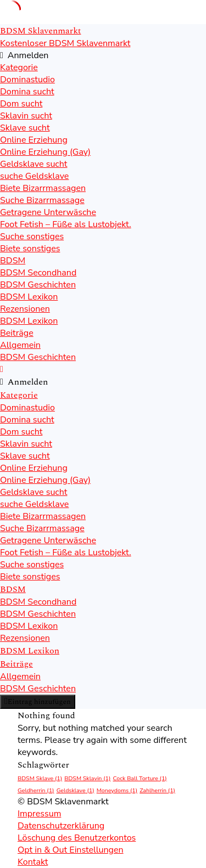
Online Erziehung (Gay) (45, 152)
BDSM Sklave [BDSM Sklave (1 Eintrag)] (40, 778)
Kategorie (19, 67)
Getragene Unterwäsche (48, 212)
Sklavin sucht (26, 116)
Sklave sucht (25, 128)
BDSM (13, 261)
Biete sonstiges (30, 249)
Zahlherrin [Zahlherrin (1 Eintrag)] (157, 790)
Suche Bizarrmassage (42, 200)
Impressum (39, 814)
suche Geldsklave (34, 176)
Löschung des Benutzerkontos (77, 838)
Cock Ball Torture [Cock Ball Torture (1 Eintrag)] (140, 778)
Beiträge (17, 333)
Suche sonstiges (32, 236)
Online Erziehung (34, 140)
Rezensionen (25, 309)
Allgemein (20, 345)
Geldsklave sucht (34, 164)
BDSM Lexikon (29, 297)
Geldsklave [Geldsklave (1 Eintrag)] (76, 790)
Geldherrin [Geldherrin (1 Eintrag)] (36, 790)
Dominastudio (27, 80)
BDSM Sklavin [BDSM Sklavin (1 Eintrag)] (87, 778)
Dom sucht (21, 104)
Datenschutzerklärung (61, 826)
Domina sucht (27, 92)
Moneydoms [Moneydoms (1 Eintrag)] (117, 790)
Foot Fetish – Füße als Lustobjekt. (66, 224)
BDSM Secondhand (38, 273)
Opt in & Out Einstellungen (71, 850)
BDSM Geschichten (38, 285)
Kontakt (33, 862)
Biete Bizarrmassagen (43, 188)
